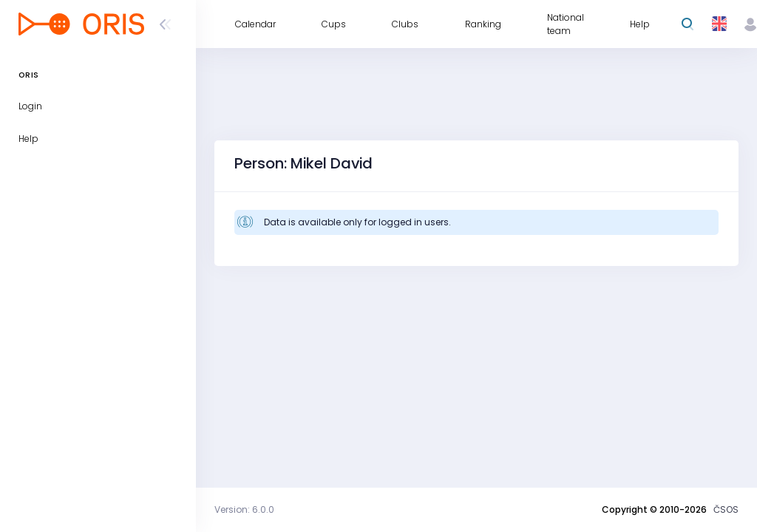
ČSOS (726, 509)
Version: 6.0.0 (244, 509)
